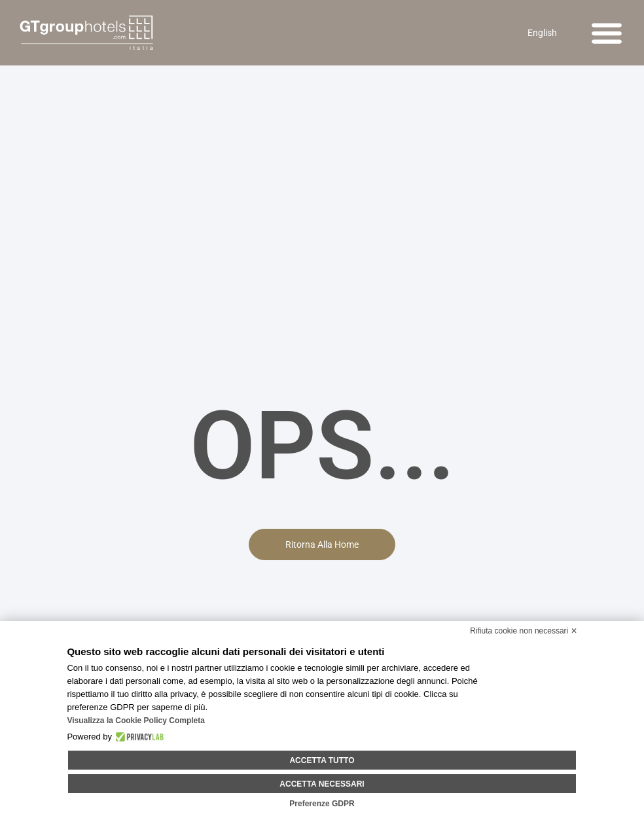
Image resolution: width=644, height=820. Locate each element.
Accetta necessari (322, 784)
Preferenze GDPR (322, 804)
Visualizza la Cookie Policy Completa (136, 722)
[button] (606, 33)
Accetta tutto (322, 761)
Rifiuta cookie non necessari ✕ (523, 632)
